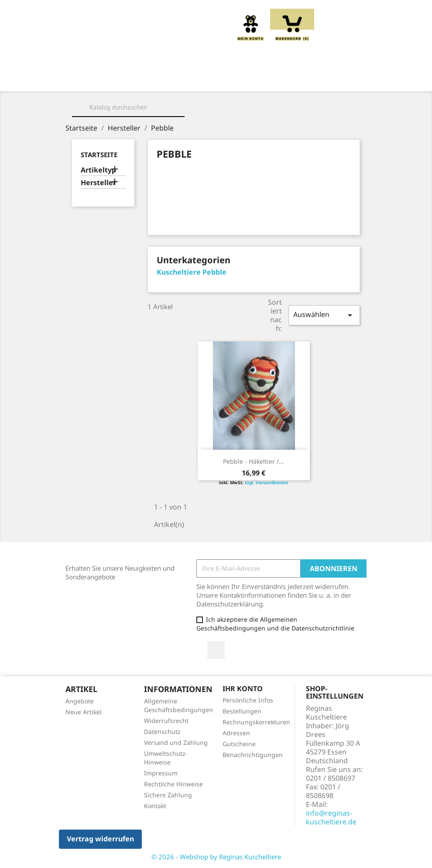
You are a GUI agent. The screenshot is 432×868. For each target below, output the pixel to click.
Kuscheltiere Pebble (192, 272)
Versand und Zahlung (176, 742)
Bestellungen (242, 711)
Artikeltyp (98, 170)
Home (109, 79)
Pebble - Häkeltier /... (254, 461)
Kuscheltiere (211, 79)
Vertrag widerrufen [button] (100, 839)
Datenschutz (162, 732)
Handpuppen (150, 89)
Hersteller (98, 183)
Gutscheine (239, 744)
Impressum (161, 773)
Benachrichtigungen (253, 755)
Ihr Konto (243, 689)
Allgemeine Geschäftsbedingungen (178, 705)
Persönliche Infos (248, 700)
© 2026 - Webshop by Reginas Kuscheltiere (216, 857)
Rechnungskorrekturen (256, 722)
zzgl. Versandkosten (267, 482)
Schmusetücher (218, 89)
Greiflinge (313, 79)
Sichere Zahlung (168, 795)
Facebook (216, 650)
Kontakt (155, 806)
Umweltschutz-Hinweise (166, 758)
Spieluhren (284, 89)
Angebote (80, 701)
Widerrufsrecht (166, 721)
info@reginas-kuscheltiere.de (331, 817)
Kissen (264, 79)
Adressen (236, 733)
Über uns (153, 79)
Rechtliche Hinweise (173, 784)
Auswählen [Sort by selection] (324, 315)
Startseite (99, 155)
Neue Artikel (84, 712)
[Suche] (128, 107)
